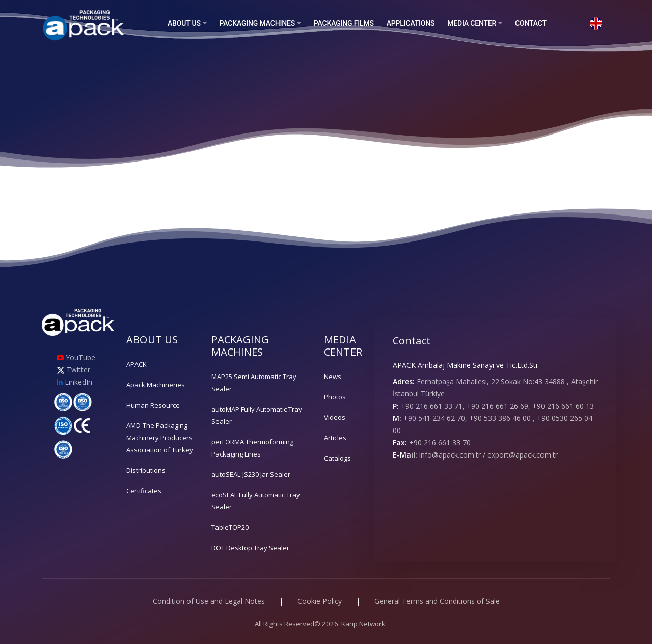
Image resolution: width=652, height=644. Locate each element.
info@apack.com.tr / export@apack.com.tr (488, 455)
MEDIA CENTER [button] (472, 23)
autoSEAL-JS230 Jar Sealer (251, 474)
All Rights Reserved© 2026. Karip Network (320, 624)
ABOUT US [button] (184, 23)
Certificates (144, 491)
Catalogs (337, 458)
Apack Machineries (156, 385)
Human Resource (153, 405)
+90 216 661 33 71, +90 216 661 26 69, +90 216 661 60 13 (497, 406)
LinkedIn (74, 382)
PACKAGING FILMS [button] (344, 23)
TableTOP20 (230, 527)
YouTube (76, 357)
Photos (335, 397)
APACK (137, 364)
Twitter (73, 370)
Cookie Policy (320, 601)
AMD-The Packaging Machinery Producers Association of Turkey (160, 438)
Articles (335, 438)
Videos (335, 417)
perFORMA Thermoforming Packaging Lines (252, 448)
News (333, 377)
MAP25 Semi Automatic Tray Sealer (254, 383)
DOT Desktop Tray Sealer (250, 548)
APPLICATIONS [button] (411, 23)
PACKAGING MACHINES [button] (257, 23)
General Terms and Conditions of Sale (437, 601)
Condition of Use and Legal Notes (209, 601)
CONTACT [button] (531, 23)
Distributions (146, 470)
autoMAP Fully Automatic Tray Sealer (257, 415)
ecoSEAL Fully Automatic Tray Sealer (256, 501)
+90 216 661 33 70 (440, 442)
